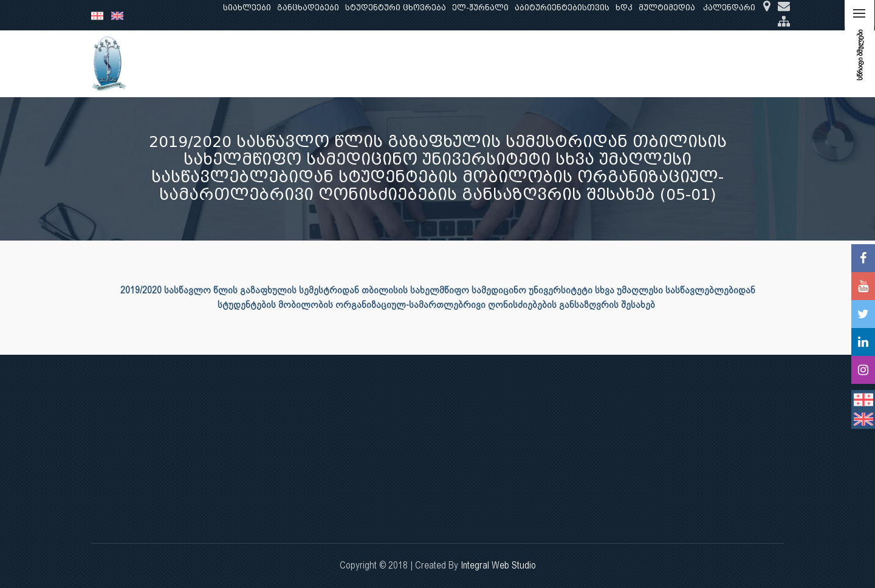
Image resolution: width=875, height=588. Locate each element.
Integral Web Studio (498, 565)
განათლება (283, 63)
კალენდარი (729, 8)
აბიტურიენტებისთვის (562, 8)
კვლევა (338, 63)
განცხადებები (308, 8)
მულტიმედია (667, 8)
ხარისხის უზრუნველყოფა (544, 63)
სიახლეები (247, 8)
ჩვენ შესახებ (217, 63)
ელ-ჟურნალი (480, 8)
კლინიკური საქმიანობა (420, 63)
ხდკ (624, 8)
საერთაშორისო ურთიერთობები (689, 63)
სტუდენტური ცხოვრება (396, 8)
